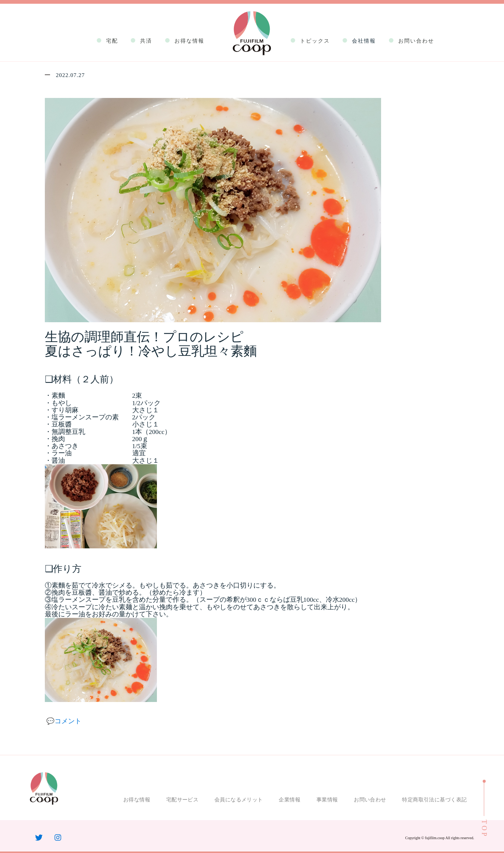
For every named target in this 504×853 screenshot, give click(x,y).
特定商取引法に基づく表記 (434, 800)
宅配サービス (183, 800)
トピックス (315, 41)
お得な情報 (189, 41)
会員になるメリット (239, 800)
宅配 (112, 41)
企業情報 (290, 800)
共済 (146, 41)
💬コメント (64, 721)
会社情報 (364, 41)
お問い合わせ (416, 41)
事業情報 (327, 800)
